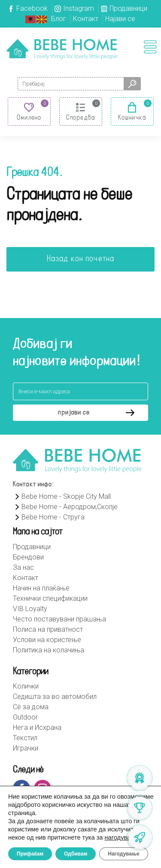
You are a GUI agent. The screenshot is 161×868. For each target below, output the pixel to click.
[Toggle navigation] (150, 47)
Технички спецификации (50, 598)
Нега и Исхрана (37, 727)
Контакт (86, 19)
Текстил (25, 738)
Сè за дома (31, 707)
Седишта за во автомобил (55, 697)
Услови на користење (47, 640)
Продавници (128, 8)
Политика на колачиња (49, 650)
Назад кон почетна (80, 259)
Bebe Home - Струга (49, 517)
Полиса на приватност (48, 629)
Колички (26, 686)
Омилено (29, 118)
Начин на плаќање (41, 588)
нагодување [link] (122, 837)
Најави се (120, 19)
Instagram (79, 8)
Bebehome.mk (62, 49)
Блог (59, 19)
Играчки (26, 748)
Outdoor (25, 717)
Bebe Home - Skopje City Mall (62, 496)
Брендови (28, 557)
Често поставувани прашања (59, 619)
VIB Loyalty (30, 609)
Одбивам (76, 854)
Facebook (32, 8)
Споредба (80, 118)
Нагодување (123, 854)
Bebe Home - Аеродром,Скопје (65, 507)
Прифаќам (30, 854)
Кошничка (132, 118)
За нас (23, 567)
